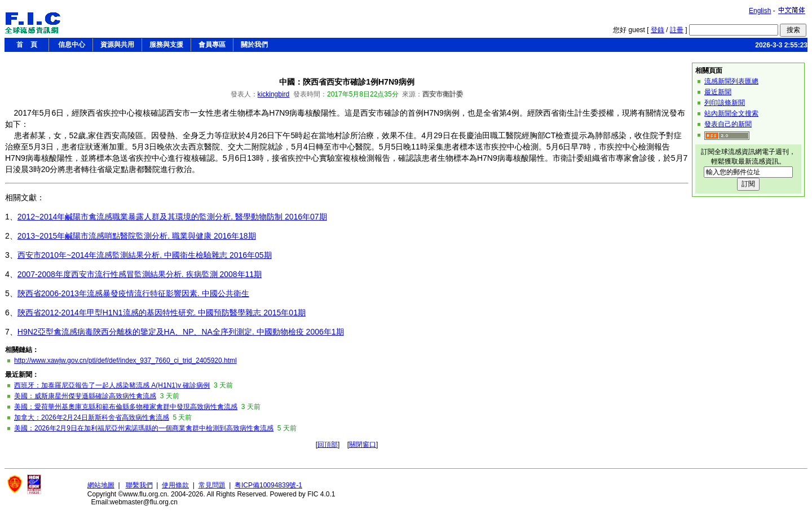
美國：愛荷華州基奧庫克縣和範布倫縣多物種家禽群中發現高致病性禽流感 (126, 407)
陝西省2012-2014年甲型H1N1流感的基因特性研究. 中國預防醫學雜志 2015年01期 (162, 313)
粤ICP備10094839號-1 (268, 485)
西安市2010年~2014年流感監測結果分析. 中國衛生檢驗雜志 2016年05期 (145, 255)
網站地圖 (101, 485)
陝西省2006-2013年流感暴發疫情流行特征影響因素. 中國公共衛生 (133, 293)
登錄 (657, 30)
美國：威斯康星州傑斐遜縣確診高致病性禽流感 (85, 396)
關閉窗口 (363, 445)
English (760, 11)
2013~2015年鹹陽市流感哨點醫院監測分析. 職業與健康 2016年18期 (137, 236)
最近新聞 (718, 92)
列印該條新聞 (725, 103)
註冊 (677, 30)
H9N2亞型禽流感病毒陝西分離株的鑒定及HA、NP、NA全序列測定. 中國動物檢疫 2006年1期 (181, 332)
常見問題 (212, 485)
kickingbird (274, 94)
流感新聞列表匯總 (731, 81)
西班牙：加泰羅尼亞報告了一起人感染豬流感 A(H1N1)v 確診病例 (112, 385)
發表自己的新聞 (728, 124)
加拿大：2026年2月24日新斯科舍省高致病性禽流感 (92, 417)
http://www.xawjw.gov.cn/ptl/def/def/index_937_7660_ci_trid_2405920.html (125, 360)
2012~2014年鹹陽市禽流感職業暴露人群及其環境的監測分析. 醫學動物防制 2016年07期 (172, 217)
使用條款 (175, 485)
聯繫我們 (139, 485)
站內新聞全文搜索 (731, 113)
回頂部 (328, 445)
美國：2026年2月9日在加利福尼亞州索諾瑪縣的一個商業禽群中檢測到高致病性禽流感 (144, 428)
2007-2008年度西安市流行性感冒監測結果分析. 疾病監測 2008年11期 (140, 274)
